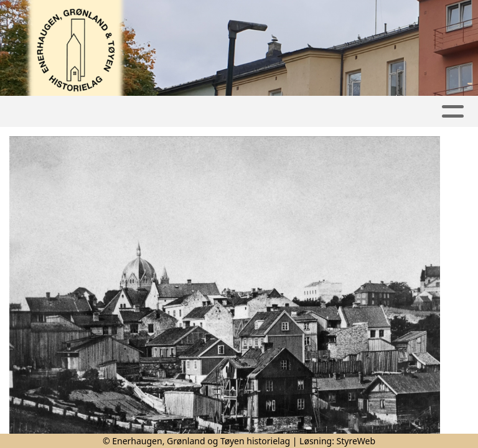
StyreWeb (356, 441)
